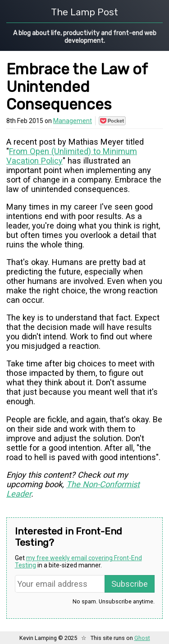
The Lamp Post (84, 12)
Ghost (142, 638)
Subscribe (130, 584)
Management (73, 121)
